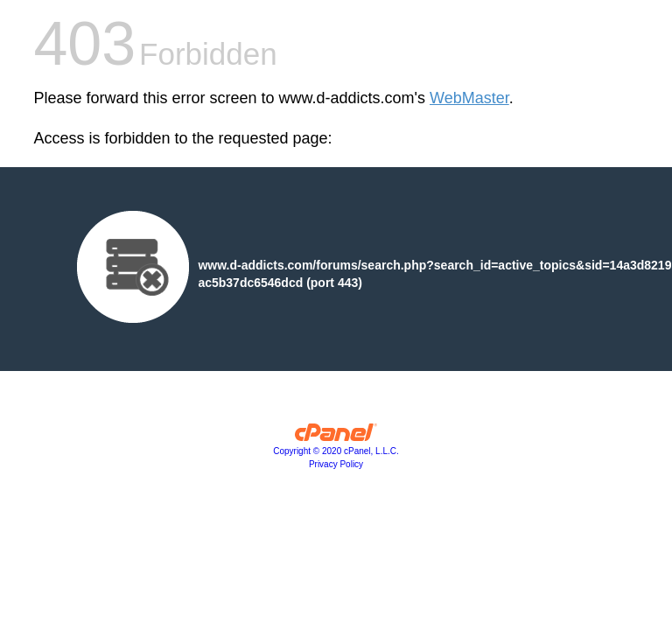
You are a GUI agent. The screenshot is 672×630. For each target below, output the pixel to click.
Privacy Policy (336, 464)
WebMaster (469, 98)
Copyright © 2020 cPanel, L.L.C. (336, 451)
